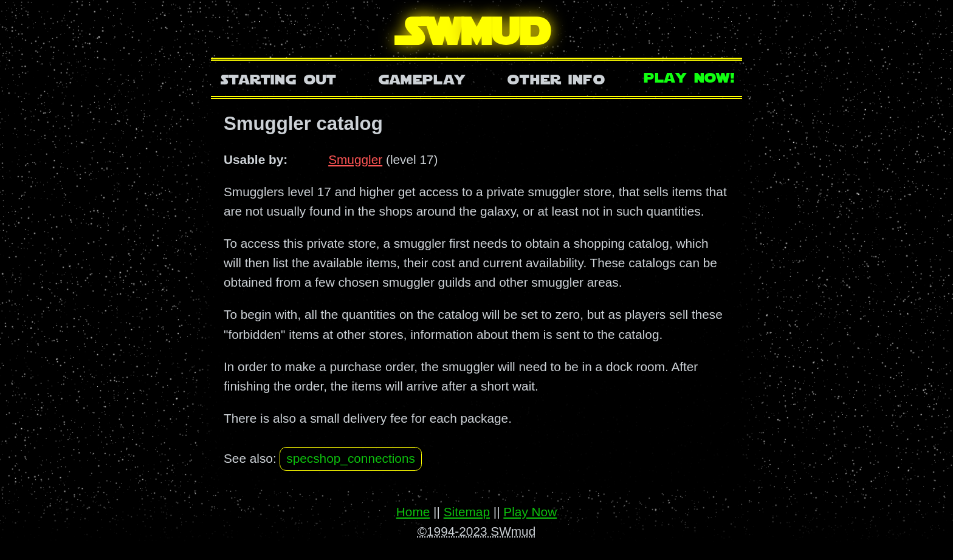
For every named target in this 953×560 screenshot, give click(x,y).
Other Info (556, 78)
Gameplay (422, 78)
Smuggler (355, 159)
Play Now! (690, 76)
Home (413, 512)
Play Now (530, 512)
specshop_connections (351, 458)
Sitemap (467, 512)
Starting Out (279, 78)
